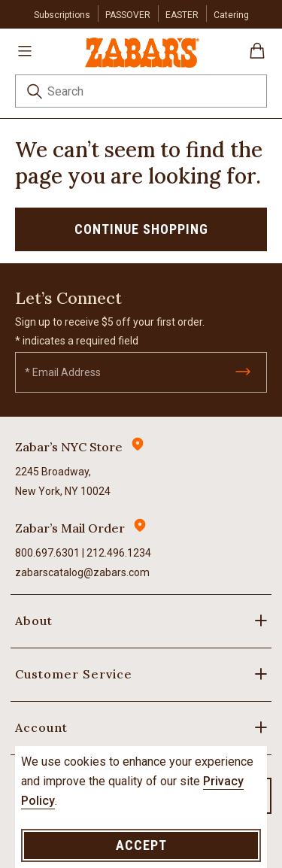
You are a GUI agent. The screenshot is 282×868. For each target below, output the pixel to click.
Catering (231, 15)
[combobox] (141, 91)
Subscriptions (62, 15)
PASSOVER (128, 15)
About (34, 621)
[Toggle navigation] (25, 50)
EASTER (182, 15)
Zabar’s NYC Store (69, 447)
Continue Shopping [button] (141, 229)
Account (41, 727)
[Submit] (243, 372)
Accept (141, 845)
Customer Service (74, 674)
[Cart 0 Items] (257, 56)
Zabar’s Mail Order (70, 528)
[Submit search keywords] (35, 94)
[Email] (141, 372)
